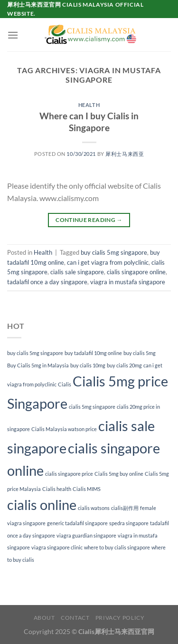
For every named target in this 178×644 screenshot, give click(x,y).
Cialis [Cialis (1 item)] (65, 384)
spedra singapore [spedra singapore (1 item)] (129, 523)
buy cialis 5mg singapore (114, 252)
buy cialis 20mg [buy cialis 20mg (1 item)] (124, 365)
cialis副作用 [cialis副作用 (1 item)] (125, 508)
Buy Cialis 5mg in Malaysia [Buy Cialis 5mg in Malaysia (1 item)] (38, 365)
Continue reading (89, 220)
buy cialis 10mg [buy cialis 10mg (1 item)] (88, 365)
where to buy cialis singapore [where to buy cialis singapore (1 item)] (117, 547)
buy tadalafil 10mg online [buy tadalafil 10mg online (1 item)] (93, 353)
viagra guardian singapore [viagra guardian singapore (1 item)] (86, 535)
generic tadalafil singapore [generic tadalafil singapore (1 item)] (77, 523)
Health (89, 105)
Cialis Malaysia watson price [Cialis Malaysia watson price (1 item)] (64, 429)
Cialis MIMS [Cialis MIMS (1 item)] (87, 489)
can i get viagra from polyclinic (108, 262)
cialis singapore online (136, 272)
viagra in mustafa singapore (128, 282)
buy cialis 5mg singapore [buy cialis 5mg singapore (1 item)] (35, 353)
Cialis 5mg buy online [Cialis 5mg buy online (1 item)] (119, 474)
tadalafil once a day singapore (47, 282)
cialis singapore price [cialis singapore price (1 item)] (69, 474)
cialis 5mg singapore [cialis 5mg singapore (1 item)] (92, 407)
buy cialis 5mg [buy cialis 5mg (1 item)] (140, 353)
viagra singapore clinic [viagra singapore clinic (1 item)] (57, 547)
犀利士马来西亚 (125, 154)
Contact (75, 618)
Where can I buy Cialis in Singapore (89, 122)
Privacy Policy (120, 618)
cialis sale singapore (77, 272)
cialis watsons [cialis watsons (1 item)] (94, 508)
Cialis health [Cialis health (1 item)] (57, 489)
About (44, 618)
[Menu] (13, 35)
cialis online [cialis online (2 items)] (42, 505)
